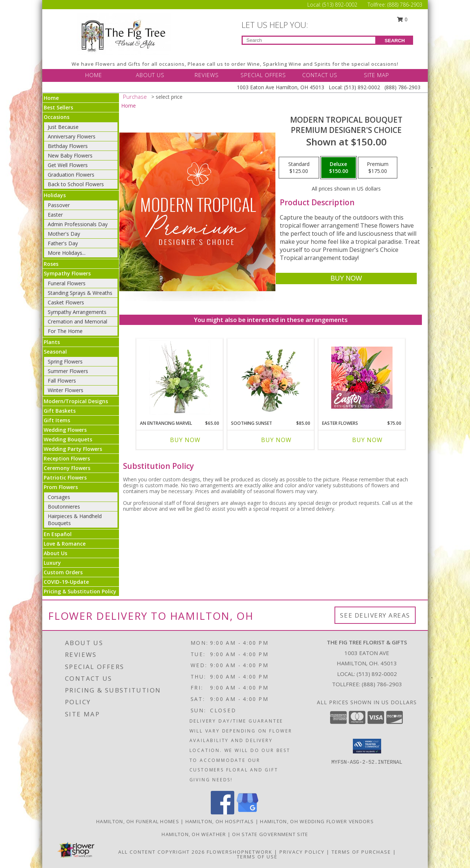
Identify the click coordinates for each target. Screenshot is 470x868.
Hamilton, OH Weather (194, 834)
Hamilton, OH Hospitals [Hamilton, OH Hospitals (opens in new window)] (220, 821)
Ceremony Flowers (67, 468)
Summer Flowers (68, 371)
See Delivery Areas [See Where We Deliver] (375, 615)
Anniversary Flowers (72, 136)
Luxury (52, 563)
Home (51, 98)
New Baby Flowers (70, 155)
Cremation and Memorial (77, 321)
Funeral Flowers (67, 283)
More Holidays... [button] (67, 253)
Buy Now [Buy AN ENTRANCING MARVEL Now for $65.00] (185, 440)
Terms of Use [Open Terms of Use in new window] (257, 857)
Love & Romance (65, 544)
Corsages (59, 497)
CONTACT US (320, 75)
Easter (55, 215)
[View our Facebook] (223, 812)
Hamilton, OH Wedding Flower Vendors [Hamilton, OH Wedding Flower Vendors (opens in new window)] (317, 821)
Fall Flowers (62, 381)
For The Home (65, 331)
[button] (367, 746)
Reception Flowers (67, 458)
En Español (58, 534)
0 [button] (402, 19)
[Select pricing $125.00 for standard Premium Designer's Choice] (299, 168)
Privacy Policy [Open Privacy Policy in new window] (302, 852)
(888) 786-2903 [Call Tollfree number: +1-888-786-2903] (405, 5)
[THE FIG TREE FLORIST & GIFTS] (124, 33)
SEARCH (395, 41)
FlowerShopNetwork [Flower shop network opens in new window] (240, 852)
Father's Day (63, 243)
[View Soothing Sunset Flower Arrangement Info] (271, 377)
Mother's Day (64, 234)
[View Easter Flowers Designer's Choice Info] (362, 378)
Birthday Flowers (68, 146)
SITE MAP (377, 75)
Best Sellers (58, 107)
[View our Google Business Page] (247, 812)
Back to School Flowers (76, 184)
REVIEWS (207, 75)
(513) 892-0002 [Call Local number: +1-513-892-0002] (341, 5)
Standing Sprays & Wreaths (80, 293)
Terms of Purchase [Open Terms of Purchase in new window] (361, 852)
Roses (51, 264)
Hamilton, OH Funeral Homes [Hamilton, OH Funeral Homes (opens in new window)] (138, 821)
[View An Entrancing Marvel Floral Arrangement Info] (180, 377)
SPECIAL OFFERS (263, 75)
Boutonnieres (64, 507)
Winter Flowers (66, 390)
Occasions (57, 117)
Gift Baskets (60, 411)
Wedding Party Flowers (73, 449)
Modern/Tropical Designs (76, 401)
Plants (52, 342)
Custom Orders (63, 572)
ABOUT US (150, 75)
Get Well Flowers (68, 165)
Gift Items (57, 420)
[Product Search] (309, 40)
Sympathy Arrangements (77, 312)
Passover (59, 205)
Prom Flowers (61, 487)
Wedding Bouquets (68, 439)
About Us (55, 553)
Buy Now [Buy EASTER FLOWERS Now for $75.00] (367, 440)
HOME (94, 75)
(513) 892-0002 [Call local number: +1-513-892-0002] (377, 674)
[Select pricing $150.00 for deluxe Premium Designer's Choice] (339, 168)
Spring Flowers (65, 361)
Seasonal (55, 352)
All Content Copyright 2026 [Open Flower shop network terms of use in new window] (162, 852)
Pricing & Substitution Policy (80, 591)
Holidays (55, 195)
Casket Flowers (66, 302)
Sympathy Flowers (67, 273)
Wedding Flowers (65, 430)
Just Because (63, 127)
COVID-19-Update (66, 582)
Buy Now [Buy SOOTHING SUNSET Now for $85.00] (276, 440)
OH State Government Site (270, 834)
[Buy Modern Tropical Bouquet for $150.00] (346, 279)
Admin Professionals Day (78, 224)
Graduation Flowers (71, 175)
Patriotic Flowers (65, 478)
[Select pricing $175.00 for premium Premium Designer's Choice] (378, 168)
